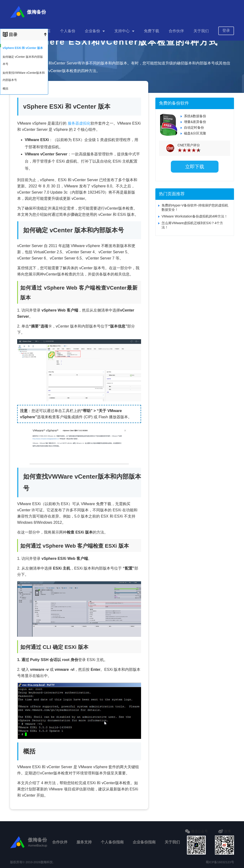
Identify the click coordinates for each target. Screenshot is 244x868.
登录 (226, 28)
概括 (5, 89)
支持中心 (122, 29)
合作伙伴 (176, 29)
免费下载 (152, 29)
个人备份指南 (112, 842)
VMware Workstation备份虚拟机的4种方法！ (195, 216)
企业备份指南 (144, 842)
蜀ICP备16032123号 (220, 862)
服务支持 (84, 842)
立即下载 (195, 167)
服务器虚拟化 (79, 123)
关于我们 (201, 29)
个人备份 (68, 29)
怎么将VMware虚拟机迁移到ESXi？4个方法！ (192, 225)
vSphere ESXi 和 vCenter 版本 (23, 48)
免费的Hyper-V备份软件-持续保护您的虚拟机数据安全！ (195, 207)
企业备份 (92, 29)
